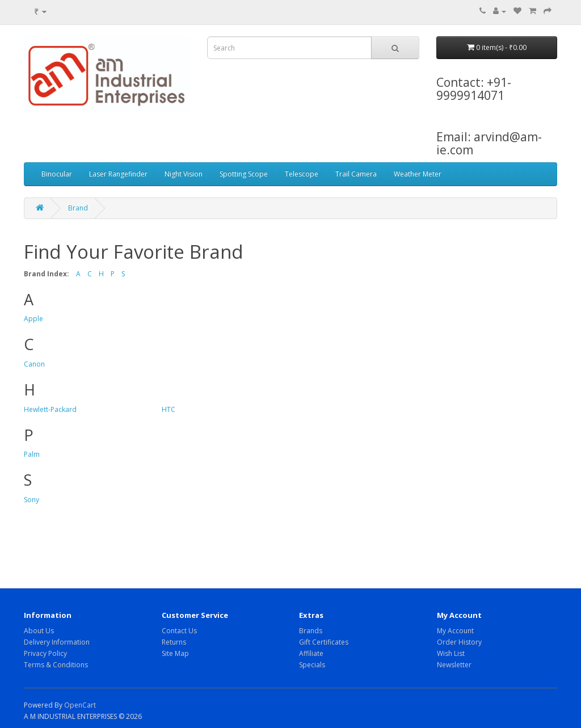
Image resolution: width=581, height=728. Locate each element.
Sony (31, 500)
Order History (459, 642)
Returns (174, 642)
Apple (33, 319)
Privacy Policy (45, 653)
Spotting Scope (244, 174)
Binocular (57, 174)
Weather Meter (418, 174)
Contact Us (179, 631)
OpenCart (80, 705)
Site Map (175, 653)
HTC (169, 409)
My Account (455, 631)
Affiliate (311, 653)
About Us (39, 631)
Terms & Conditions (56, 665)
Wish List (451, 653)
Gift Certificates (324, 642)
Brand (78, 208)
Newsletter (454, 665)
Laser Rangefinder (118, 174)
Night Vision (184, 174)
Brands (311, 631)
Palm (32, 454)
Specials (312, 665)
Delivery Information (57, 642)
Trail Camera (356, 174)
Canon (34, 364)
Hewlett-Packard (50, 409)
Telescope (302, 174)
